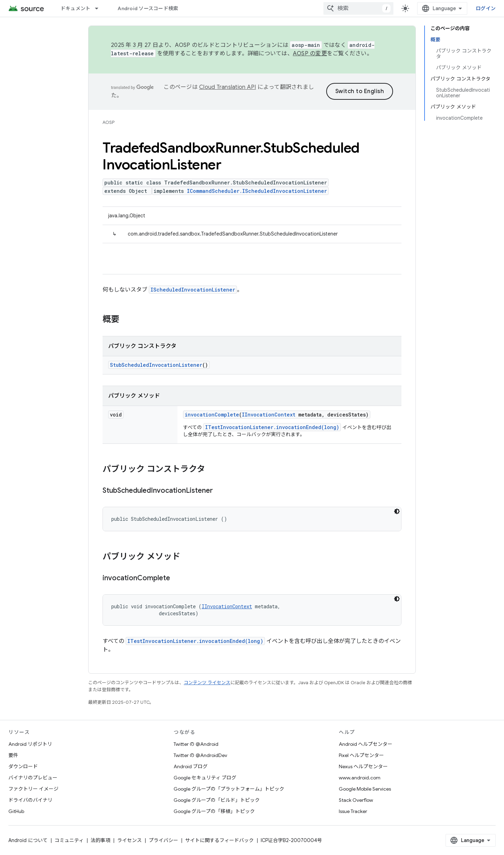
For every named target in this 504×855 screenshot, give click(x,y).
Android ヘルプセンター (366, 744)
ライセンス (129, 840)
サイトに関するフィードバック (219, 840)
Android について (28, 840)
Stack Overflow (356, 800)
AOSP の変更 (310, 54)
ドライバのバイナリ (30, 800)
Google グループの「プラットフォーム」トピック (229, 789)
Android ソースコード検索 (148, 8)
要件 (13, 755)
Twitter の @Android (196, 744)
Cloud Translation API (227, 87)
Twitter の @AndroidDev (200, 755)
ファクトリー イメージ (33, 789)
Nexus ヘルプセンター (363, 766)
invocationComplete (212, 415)
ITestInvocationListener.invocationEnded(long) (272, 427)
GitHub (16, 811)
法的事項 (100, 840)
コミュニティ (69, 840)
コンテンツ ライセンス (207, 683)
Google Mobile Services (365, 789)
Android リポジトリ (30, 744)
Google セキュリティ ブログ (205, 778)
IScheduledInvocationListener (193, 290)
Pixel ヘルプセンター (361, 755)
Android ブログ (191, 766)
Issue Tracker (353, 811)
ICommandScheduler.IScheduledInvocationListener (257, 191)
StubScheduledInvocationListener (156, 365)
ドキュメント (76, 8)
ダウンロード (23, 766)
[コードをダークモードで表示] (397, 511)
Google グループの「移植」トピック (214, 811)
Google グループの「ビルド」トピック (217, 800)
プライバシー (163, 840)
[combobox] (358, 8)
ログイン (486, 8)
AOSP (108, 122)
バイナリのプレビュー (33, 778)
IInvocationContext (269, 415)
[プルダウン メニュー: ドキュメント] (100, 8)
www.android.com (360, 778)
